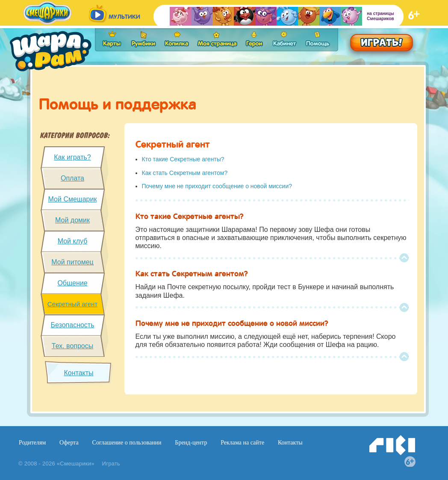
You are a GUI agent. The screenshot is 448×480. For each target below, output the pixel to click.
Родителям (32, 443)
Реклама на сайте (242, 443)
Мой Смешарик (73, 199)
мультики (124, 17)
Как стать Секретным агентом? (185, 173)
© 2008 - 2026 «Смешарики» (56, 464)
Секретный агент (72, 304)
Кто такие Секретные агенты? (183, 159)
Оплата (72, 178)
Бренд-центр (191, 443)
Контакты (78, 373)
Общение (72, 283)
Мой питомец (72, 262)
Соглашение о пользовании (127, 443)
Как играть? (72, 157)
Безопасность (72, 325)
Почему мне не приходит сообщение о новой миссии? (217, 186)
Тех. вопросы (73, 346)
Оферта (69, 443)
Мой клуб (73, 241)
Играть (111, 464)
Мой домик (72, 220)
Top (404, 258)
